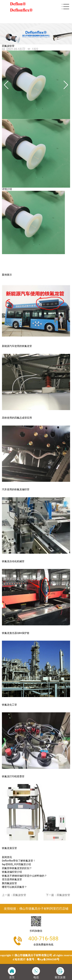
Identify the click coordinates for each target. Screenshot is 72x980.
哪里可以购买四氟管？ (14, 887)
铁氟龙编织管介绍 (12, 872)
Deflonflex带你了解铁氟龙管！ (19, 861)
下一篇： (58, 895)
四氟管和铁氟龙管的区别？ (17, 868)
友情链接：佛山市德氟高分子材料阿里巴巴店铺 (36, 909)
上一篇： (14, 895)
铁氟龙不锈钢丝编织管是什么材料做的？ (24, 876)
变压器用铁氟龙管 (12, 879)
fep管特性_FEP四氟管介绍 (16, 864)
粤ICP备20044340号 (48, 959)
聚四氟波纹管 (9, 883)
